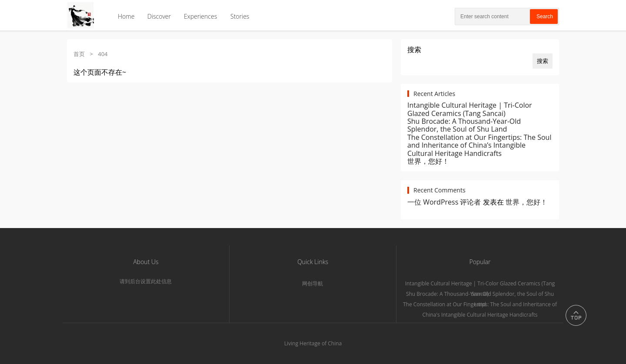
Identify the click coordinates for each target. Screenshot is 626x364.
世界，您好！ (428, 161)
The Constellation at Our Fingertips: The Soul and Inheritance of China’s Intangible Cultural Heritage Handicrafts (479, 145)
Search (545, 17)
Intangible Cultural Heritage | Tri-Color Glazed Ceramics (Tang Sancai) (470, 109)
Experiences (200, 16)
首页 (79, 54)
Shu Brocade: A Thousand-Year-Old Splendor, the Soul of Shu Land (464, 125)
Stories (240, 16)
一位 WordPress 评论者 (444, 202)
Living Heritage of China (313, 343)
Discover (159, 16)
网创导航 (313, 283)
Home (126, 16)
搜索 (414, 50)
